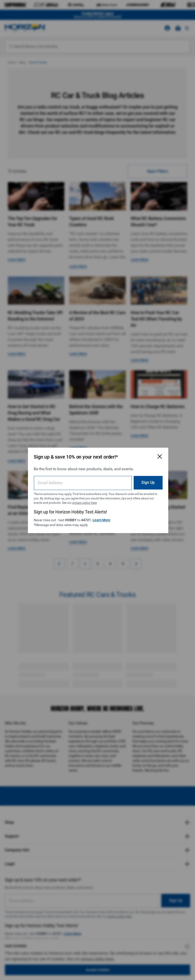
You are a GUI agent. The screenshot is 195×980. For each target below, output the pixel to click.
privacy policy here (84, 503)
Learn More (101, 520)
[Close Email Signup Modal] (159, 456)
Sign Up (147, 482)
